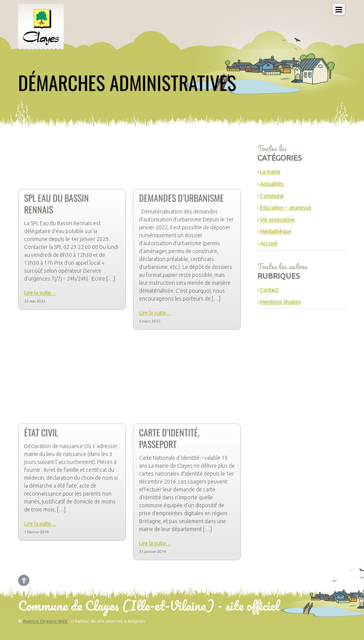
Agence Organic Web (45, 621)
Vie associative (277, 220)
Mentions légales (280, 302)
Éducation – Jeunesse (286, 208)
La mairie (270, 172)
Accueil (269, 244)
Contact (269, 290)
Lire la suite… (40, 293)
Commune (272, 196)
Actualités (272, 184)
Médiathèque (276, 232)
